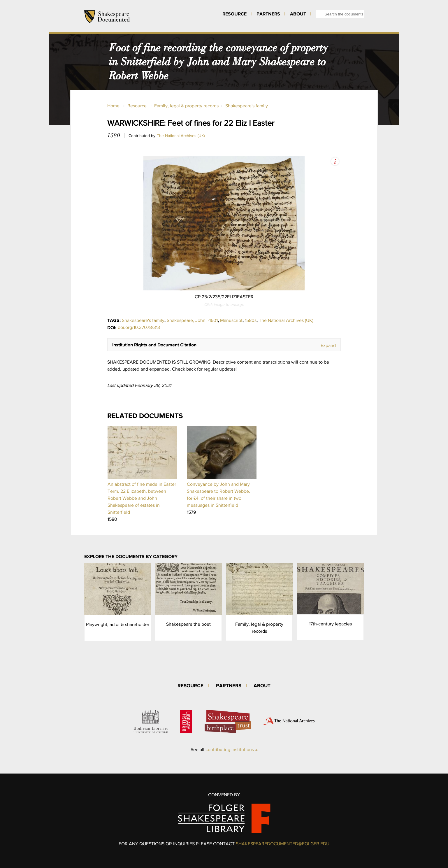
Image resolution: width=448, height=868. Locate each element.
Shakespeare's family (247, 106)
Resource (234, 14)
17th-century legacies (330, 624)
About (298, 14)
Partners (268, 14)
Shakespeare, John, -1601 (192, 320)
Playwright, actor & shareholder (118, 624)
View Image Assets (335, 161)
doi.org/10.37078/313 (139, 327)
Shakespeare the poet (188, 624)
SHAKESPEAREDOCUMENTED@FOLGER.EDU (283, 844)
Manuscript (231, 320)
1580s (251, 320)
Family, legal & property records (186, 106)
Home (113, 106)
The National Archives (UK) (181, 136)
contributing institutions (230, 749)
